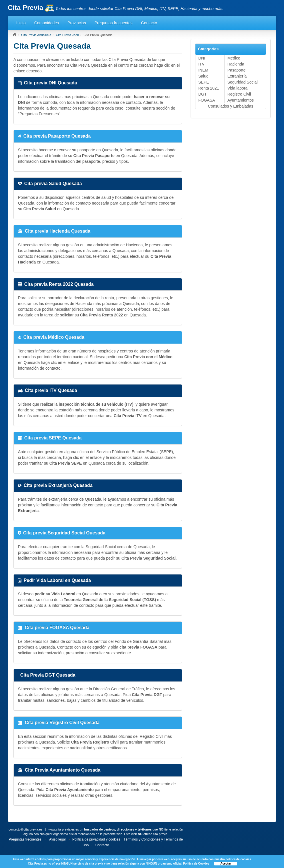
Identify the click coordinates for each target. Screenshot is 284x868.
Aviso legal (57, 839)
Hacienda (236, 64)
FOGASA (207, 100)
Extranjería (237, 76)
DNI (202, 58)
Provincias (77, 23)
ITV (201, 64)
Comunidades (47, 23)
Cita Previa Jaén (67, 35)
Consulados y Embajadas (231, 106)
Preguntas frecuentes (114, 23)
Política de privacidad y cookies (96, 839)
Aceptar (226, 864)
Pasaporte (237, 70)
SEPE (204, 82)
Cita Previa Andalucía (36, 35)
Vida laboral (238, 88)
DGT (203, 94)
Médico (234, 58)
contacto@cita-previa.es (25, 829)
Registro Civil (239, 94)
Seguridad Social (243, 82)
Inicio (21, 23)
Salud (203, 76)
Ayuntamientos (241, 100)
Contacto (149, 23)
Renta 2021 (209, 88)
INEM (203, 70)
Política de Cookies (196, 864)
